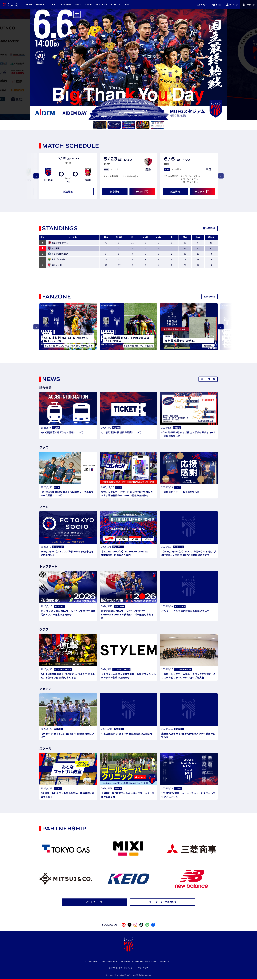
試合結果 (68, 191)
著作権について (166, 961)
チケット (202, 5)
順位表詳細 (209, 228)
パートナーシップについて (163, 902)
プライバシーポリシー (109, 961)
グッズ (217, 5)
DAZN (139, 191)
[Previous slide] (36, 176)
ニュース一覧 (208, 379)
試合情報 (115, 191)
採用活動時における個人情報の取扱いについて (139, 961)
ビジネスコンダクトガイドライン (122, 968)
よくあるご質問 (91, 961)
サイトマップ (143, 968)
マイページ (232, 5)
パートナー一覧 (94, 902)
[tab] (100, 125)
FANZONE (210, 296)
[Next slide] (221, 327)
